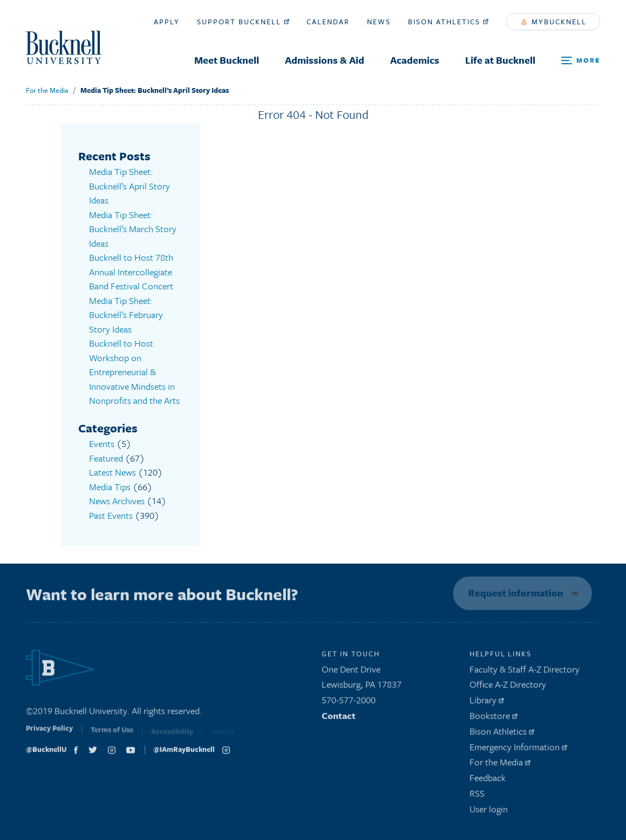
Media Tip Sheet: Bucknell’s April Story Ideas (155, 90)
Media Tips (110, 487)
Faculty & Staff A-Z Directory (525, 671)
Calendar (328, 22)
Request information (514, 593)
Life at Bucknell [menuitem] (500, 60)
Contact (339, 718)
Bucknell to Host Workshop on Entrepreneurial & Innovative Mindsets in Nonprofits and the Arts (134, 372)
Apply (167, 22)
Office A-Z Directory (508, 687)
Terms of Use (112, 735)
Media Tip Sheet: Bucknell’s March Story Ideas (133, 229)
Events (102, 443)
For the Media (47, 90)
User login (489, 812)
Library (487, 703)
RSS (477, 796)
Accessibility (172, 735)
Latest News (113, 472)
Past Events (111, 515)
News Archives (117, 501)
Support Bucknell (243, 22)
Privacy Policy (49, 734)
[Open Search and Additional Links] (581, 61)
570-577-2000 (349, 703)
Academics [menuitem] (415, 60)
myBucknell (554, 22)
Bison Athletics (448, 22)
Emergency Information (518, 749)
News (379, 22)
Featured (106, 458)
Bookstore (494, 718)
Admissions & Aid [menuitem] (325, 60)
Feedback (488, 780)
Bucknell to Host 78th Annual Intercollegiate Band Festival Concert (131, 272)
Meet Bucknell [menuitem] (227, 60)
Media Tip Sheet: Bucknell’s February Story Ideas (126, 315)
